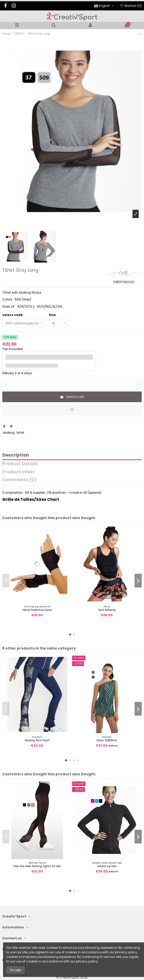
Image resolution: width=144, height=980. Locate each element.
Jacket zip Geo (107, 866)
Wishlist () (131, 6)
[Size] (58, 323)
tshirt (20, 433)
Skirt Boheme (107, 610)
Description (16, 455)
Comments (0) (19, 480)
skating (9, 433)
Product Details (20, 464)
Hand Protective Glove (37, 610)
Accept (15, 970)
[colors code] (24, 323)
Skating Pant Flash (37, 740)
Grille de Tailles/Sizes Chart (31, 499)
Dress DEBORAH (107, 740)
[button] (70, 635)
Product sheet (18, 472)
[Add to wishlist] (72, 410)
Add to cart (72, 397)
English (104, 6)
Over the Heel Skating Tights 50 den (37, 866)
